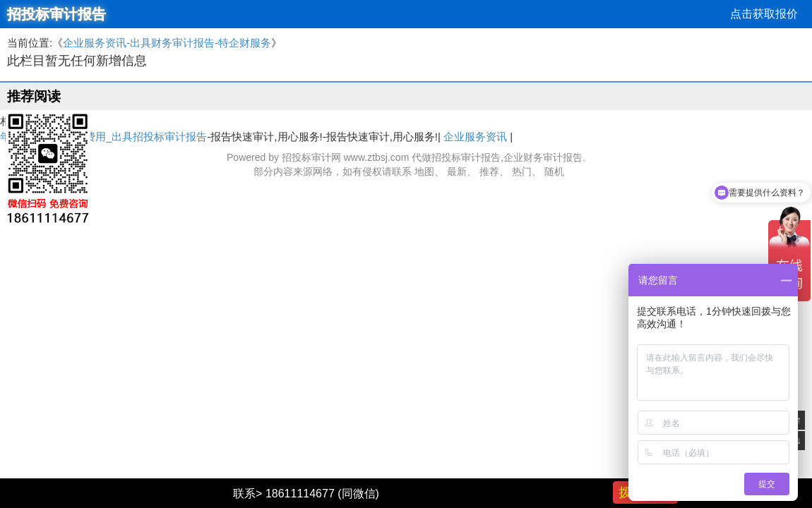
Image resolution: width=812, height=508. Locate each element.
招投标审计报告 (56, 14)
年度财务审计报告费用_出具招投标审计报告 (103, 137)
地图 (424, 171)
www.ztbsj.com (377, 157)
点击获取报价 (764, 14)
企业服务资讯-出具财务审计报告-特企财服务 (167, 43)
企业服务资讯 (475, 137)
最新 (457, 171)
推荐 (489, 171)
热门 (522, 171)
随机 (554, 171)
